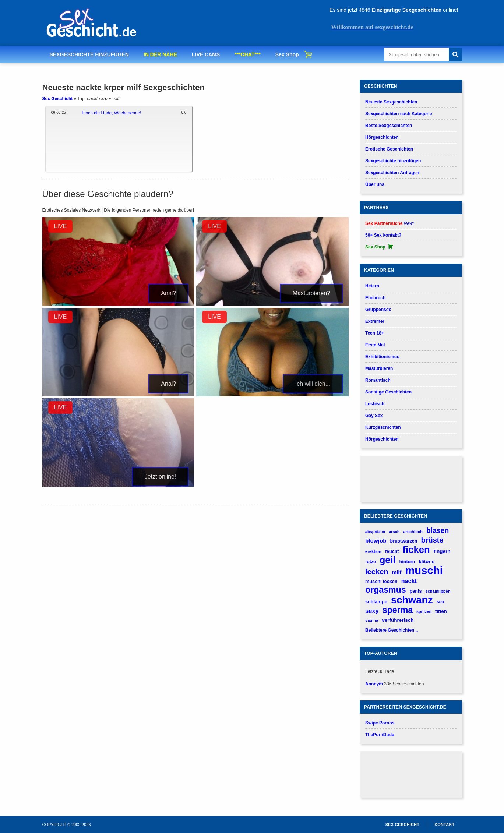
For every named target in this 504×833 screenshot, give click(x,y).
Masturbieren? (311, 293)
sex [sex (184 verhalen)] (440, 602)
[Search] (455, 54)
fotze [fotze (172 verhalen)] (371, 562)
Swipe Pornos (380, 723)
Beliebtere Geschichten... (392, 630)
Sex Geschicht (58, 99)
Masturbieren (379, 368)
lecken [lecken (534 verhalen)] (377, 572)
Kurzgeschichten (383, 427)
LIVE (61, 226)
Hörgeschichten (382, 137)
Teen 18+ (375, 333)
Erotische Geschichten (389, 149)
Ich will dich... (313, 384)
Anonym (374, 684)
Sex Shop (287, 54)
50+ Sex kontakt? (383, 235)
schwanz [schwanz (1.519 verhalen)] (412, 600)
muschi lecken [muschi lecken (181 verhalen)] (381, 581)
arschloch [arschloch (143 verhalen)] (413, 532)
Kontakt (444, 825)
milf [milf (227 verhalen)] (397, 572)
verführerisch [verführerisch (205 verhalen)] (398, 620)
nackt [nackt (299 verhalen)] (409, 581)
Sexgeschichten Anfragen (392, 173)
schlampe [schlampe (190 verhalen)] (376, 602)
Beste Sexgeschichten (389, 126)
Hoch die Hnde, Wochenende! (112, 113)
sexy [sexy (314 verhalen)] (372, 611)
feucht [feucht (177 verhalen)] (392, 551)
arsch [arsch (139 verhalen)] (394, 532)
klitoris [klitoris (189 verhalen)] (427, 562)
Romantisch (378, 380)
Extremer (375, 321)
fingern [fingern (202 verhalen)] (442, 551)
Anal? (168, 293)
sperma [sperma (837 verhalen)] (398, 610)
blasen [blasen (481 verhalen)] (438, 530)
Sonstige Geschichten (388, 392)
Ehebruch (375, 298)
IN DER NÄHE (160, 54)
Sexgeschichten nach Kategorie (399, 114)
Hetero (372, 286)
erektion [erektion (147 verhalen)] (373, 551)
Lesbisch (375, 404)
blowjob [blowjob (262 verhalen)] (376, 541)
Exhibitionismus (382, 357)
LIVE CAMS (206, 54)
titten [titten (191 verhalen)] (441, 611)
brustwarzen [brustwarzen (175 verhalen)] (404, 541)
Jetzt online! (160, 476)
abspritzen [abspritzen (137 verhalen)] (375, 532)
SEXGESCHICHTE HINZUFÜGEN (89, 54)
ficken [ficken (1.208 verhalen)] (416, 550)
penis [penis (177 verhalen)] (416, 591)
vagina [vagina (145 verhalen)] (372, 620)
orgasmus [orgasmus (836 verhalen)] (386, 590)
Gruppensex (378, 310)
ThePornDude (380, 735)
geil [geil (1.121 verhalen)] (387, 560)
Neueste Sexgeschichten (391, 102)
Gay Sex (374, 416)
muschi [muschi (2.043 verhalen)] (424, 570)
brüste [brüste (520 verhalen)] (432, 540)
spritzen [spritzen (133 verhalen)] (424, 611)
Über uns (375, 184)
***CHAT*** (248, 54)
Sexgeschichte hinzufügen (393, 161)
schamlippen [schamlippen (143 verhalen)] (438, 591)
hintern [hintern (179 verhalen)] (407, 562)
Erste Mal (375, 345)
